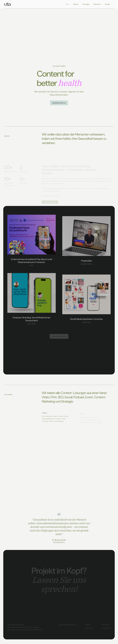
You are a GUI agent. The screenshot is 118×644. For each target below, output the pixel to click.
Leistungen (86, 4)
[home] (7, 4)
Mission (76, 4)
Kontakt (107, 4)
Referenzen (97, 4)
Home (67, 4)
